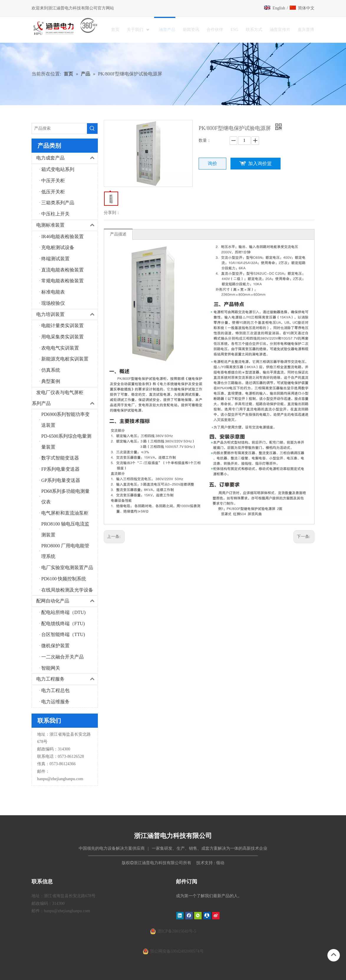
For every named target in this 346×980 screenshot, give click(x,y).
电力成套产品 (67, 158)
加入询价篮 (260, 163)
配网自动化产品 (67, 601)
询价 (212, 163)
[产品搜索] (59, 129)
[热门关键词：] (92, 129)
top (334, 955)
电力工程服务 (67, 679)
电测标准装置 (67, 225)
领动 (220, 863)
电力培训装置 (67, 315)
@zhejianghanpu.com (65, 779)
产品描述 (118, 234)
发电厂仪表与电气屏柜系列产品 (65, 398)
